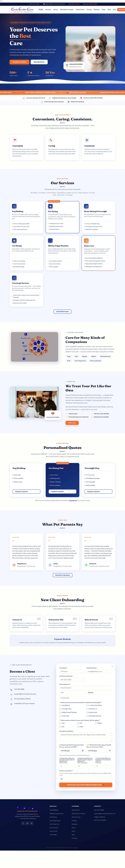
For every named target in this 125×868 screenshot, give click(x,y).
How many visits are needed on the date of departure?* (67, 760)
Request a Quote (74, 4)
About (56, 10)
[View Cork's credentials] (53, 417)
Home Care (64, 716)
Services (48, 10)
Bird (62, 727)
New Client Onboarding (62, 600)
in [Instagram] (27, 823)
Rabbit (98, 723)
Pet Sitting (53, 817)
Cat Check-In (92, 709)
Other (80, 727)
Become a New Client (90, 4)
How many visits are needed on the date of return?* (103, 760)
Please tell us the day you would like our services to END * (99, 746)
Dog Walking (65, 705)
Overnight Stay (65, 709)
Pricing (89, 10)
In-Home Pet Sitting (94, 705)
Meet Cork (72, 424)
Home (41, 10)
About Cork (76, 810)
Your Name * (63, 668)
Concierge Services (94, 716)
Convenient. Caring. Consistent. (63, 119)
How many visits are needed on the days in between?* (85, 760)
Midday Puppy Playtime (68, 712)
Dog (62, 723)
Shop (104, 10)
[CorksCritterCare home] (23, 10)
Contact (74, 838)
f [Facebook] (23, 823)
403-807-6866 (99, 810)
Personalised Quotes (62, 448)
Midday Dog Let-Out (56, 814)
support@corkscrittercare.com (105, 814)
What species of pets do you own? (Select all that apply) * (80, 720)
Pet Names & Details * (67, 731)
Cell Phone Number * (66, 676)
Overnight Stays (55, 821)
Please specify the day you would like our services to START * (71, 746)
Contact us (73, 500)
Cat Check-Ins (54, 824)
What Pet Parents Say (62, 524)
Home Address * (65, 684)
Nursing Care (92, 712)
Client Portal (80, 10)
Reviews (97, 10)
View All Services (62, 312)
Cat (80, 723)
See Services (39, 62)
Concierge (53, 835)
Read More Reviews (63, 575)
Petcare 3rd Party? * (66, 771)
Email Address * (92, 668)
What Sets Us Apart (67, 10)
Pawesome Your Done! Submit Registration (86, 785)
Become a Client (19, 62)
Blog (109, 10)
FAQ (115, 10)
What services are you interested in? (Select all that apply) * (80, 703)
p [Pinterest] (32, 823)
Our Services (62, 183)
